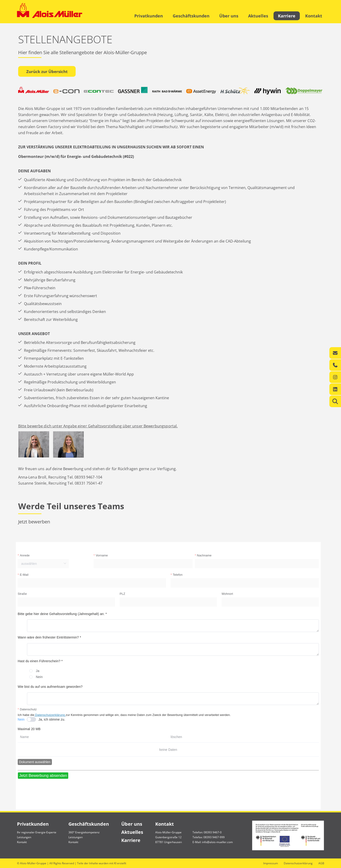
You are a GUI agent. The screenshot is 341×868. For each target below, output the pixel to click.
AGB (321, 863)
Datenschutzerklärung (298, 863)
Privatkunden (149, 16)
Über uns (229, 16)
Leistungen (24, 837)
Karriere (287, 16)
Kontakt (314, 16)
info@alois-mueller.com (217, 842)
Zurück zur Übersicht (47, 72)
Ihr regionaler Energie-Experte (37, 832)
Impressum (271, 863)
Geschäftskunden (191, 16)
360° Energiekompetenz (84, 832)
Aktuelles (258, 16)
